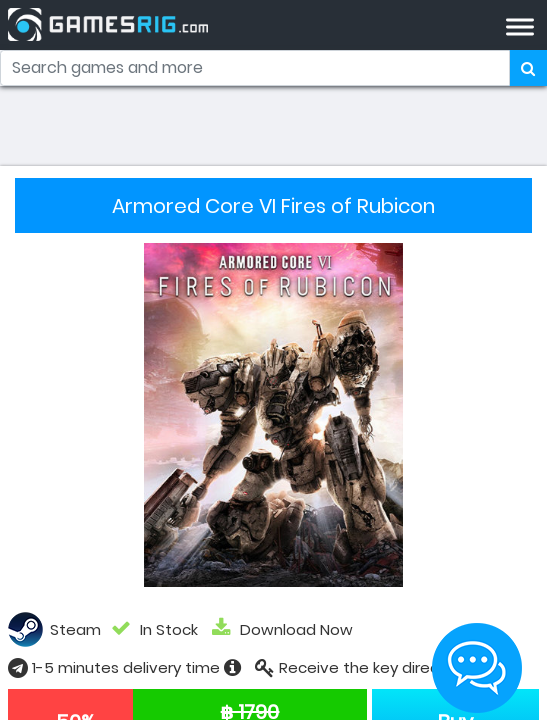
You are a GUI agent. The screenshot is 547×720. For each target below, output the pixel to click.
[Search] (255, 68)
